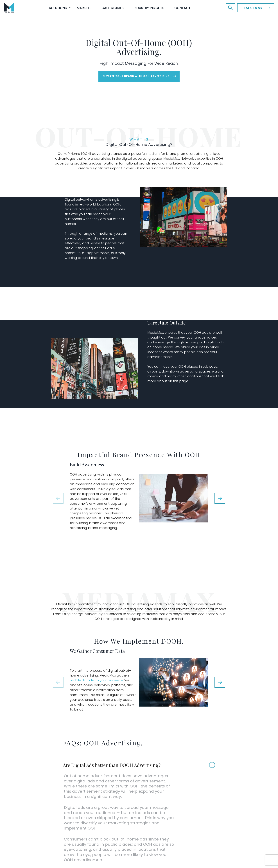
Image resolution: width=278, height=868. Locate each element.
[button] (230, 8)
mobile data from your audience (100, 690)
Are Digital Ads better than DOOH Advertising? (117, 774)
